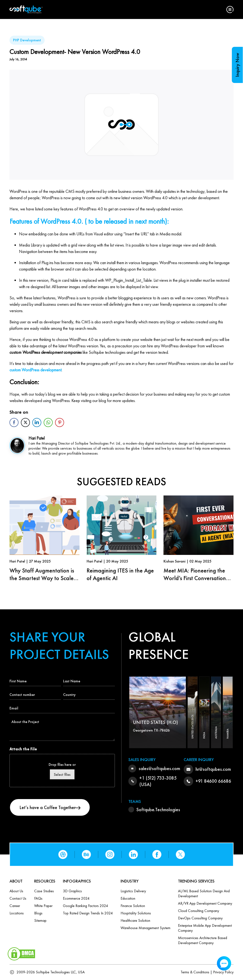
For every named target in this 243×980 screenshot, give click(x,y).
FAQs (38, 898)
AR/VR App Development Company (205, 903)
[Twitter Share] (25, 422)
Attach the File (23, 749)
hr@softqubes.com (213, 769)
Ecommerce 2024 (76, 898)
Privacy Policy (223, 972)
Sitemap (40, 920)
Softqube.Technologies (158, 810)
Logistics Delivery (133, 891)
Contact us (18, 898)
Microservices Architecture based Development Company (203, 940)
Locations (17, 913)
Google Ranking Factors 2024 (85, 906)
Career (15, 906)
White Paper (43, 906)
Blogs (38, 913)
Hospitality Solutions (136, 913)
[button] (230, 10)
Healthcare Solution (135, 920)
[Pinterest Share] (60, 422)
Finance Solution (133, 906)
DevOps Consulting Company (200, 918)
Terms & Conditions (195, 972)
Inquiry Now (237, 65)
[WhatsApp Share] (48, 422)
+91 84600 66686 (213, 781)
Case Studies (44, 891)
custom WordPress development (35, 370)
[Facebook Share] (14, 422)
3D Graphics (72, 891)
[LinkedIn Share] (37, 422)
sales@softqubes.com (159, 768)
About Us (16, 891)
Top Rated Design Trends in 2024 (88, 913)
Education (128, 898)
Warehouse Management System (145, 928)
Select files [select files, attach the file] (62, 774)
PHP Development (27, 40)
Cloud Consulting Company (199, 911)
